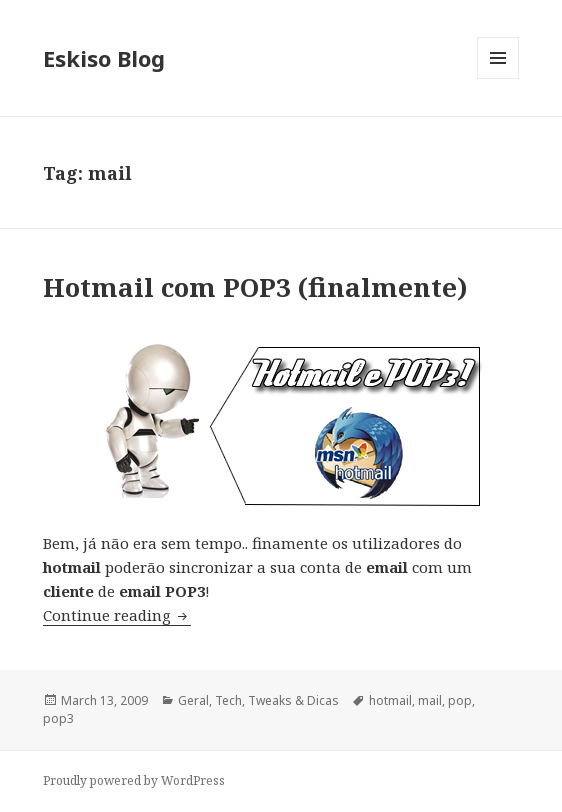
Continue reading (117, 615)
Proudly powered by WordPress (134, 780)
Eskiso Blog (104, 58)
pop (460, 700)
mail (430, 700)
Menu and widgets (498, 78)
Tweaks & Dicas (293, 700)
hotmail (390, 700)
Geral (193, 700)
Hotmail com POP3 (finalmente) (255, 287)
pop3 (58, 718)
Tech (228, 700)
